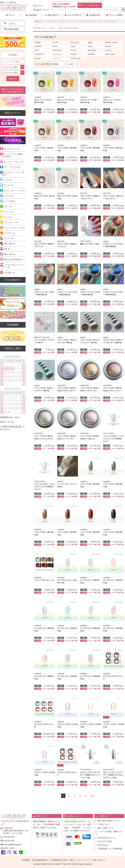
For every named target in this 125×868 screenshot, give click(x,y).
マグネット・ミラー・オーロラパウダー (102, 21)
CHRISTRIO (39, 54)
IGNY (37, 50)
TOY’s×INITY (75, 42)
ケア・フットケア (11, 167)
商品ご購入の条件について (108, 821)
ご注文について (104, 824)
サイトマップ (83, 860)
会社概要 (25, 860)
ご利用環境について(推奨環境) (110, 849)
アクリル (8, 185)
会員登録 (31, 15)
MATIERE (91, 54)
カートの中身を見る (91, 5)
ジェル (7, 180)
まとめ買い (8, 273)
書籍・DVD (9, 254)
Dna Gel (108, 50)
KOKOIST (38, 46)
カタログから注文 (105, 841)
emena (90, 46)
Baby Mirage (92, 50)
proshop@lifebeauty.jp (12, 845)
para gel (108, 46)
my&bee (38, 42)
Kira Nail (73, 50)
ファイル (8, 196)
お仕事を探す (94, 15)
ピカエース (57, 58)
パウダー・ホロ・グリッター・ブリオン (73, 21)
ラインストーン (10, 222)
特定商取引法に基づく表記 (62, 860)
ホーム (10, 15)
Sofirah (55, 46)
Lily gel (73, 46)
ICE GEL (56, 42)
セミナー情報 (115, 15)
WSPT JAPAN (110, 54)
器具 (6, 249)
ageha (90, 42)
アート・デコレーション (49, 21)
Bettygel (38, 58)
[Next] (93, 796)
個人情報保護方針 (40, 860)
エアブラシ (8, 233)
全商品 (37, 21)
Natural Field (57, 50)
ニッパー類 (8, 201)
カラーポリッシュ (11, 149)
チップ (7, 217)
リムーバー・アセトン (13, 162)
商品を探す (52, 15)
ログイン (38, 6)
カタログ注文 (73, 15)
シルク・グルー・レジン (13, 191)
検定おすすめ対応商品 (13, 260)
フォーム (8, 212)
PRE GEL (74, 54)
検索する (13, 79)
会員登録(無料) (13, 29)
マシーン (8, 238)
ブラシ (7, 207)
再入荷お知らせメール (107, 838)
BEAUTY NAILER (111, 42)
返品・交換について (106, 828)
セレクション (57, 54)
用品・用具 (8, 244)
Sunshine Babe (75, 58)
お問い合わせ (103, 845)
